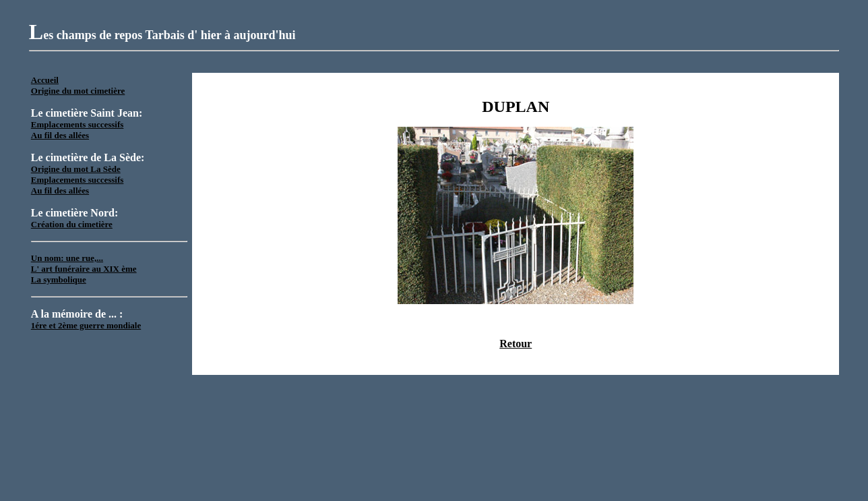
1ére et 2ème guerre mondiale (86, 325)
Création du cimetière (72, 224)
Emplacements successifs (77, 124)
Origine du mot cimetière (78, 91)
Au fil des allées (60, 135)
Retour (516, 344)
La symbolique (59, 279)
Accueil (45, 80)
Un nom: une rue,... (67, 258)
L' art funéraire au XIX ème (84, 269)
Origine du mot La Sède (76, 169)
